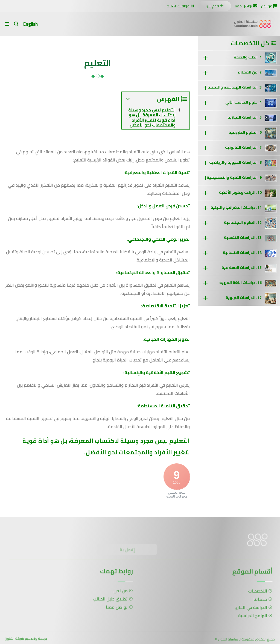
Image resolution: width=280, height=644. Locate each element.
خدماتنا (257, 600)
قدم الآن (215, 6)
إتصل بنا (129, 551)
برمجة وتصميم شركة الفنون (26, 640)
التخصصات (255, 592)
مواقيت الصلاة (181, 6)
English (30, 24)
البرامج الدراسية (250, 614)
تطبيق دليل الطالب (108, 599)
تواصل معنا (246, 6)
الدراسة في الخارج (249, 607)
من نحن (269, 6)
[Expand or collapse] (128, 99)
